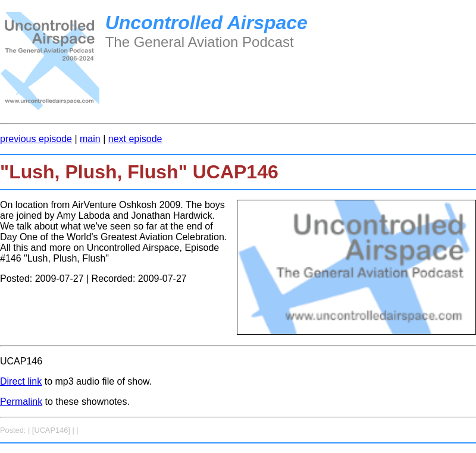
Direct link (21, 381)
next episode (135, 139)
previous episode (36, 139)
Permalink (21, 402)
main (90, 139)
